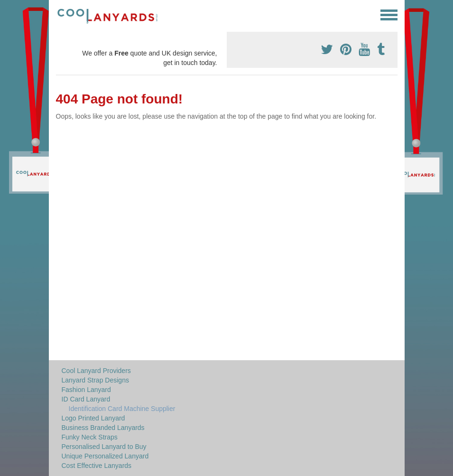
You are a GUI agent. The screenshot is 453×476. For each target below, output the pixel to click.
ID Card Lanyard (86, 399)
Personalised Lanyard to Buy (104, 447)
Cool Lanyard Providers (96, 371)
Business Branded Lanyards (103, 428)
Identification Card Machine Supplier (122, 409)
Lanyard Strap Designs (95, 380)
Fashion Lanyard (86, 390)
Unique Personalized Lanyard (105, 456)
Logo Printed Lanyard (93, 418)
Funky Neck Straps (90, 437)
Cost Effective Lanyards (97, 466)
